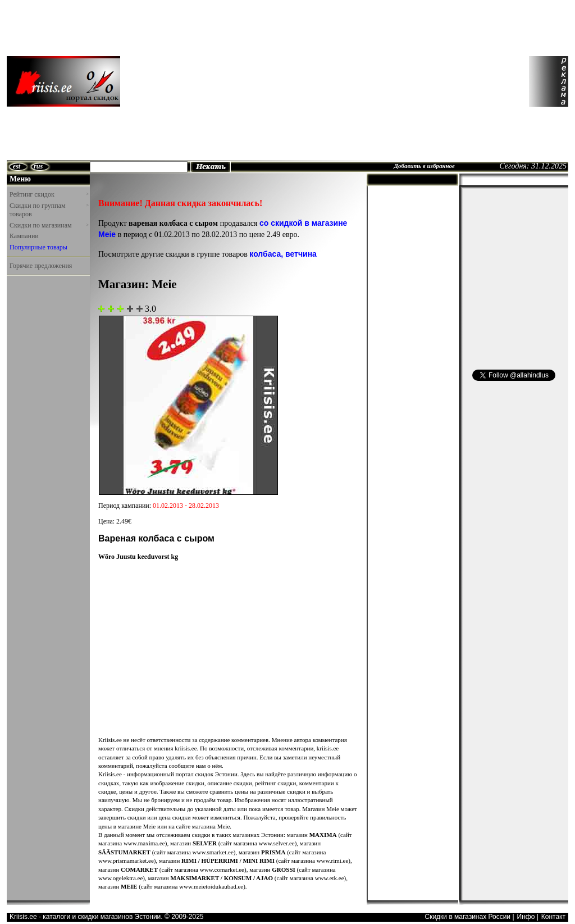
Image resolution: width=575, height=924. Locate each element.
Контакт (553, 917)
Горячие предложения (41, 266)
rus (38, 166)
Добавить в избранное (424, 166)
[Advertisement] (228, 81)
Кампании (24, 236)
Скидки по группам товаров (49, 210)
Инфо (526, 917)
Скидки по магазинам (49, 225)
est (17, 166)
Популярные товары (38, 247)
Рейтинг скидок (49, 194)
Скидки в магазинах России (467, 917)
